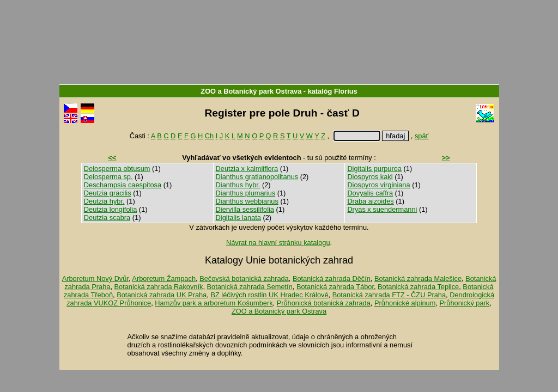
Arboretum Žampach (164, 278)
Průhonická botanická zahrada (324, 303)
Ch (209, 136)
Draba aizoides (370, 201)
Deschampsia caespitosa (123, 185)
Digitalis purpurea (374, 169)
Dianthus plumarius (246, 193)
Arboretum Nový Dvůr (95, 278)
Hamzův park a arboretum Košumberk (214, 303)
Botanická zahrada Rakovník (159, 287)
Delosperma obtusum (117, 169)
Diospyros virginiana (378, 185)
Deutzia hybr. (104, 201)
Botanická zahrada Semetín (250, 287)
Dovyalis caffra (370, 193)
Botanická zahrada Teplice (418, 287)
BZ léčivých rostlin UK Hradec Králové (269, 295)
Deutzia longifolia (110, 209)
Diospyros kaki (370, 177)
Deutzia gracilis (108, 193)
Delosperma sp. (108, 177)
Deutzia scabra (107, 218)
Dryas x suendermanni (382, 209)
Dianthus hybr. (238, 185)
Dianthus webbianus (247, 201)
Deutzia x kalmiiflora (247, 169)
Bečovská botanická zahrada (244, 278)
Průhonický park (465, 303)
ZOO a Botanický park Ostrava (251, 91)
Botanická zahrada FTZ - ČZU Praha (389, 295)
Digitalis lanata (238, 218)
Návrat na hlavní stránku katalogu (278, 243)
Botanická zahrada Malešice (418, 278)
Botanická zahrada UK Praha (162, 295)
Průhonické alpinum (405, 303)
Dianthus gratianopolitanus (257, 177)
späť (421, 136)
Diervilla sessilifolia (245, 209)
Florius (346, 91)
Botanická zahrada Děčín (332, 278)
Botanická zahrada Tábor (335, 287)
